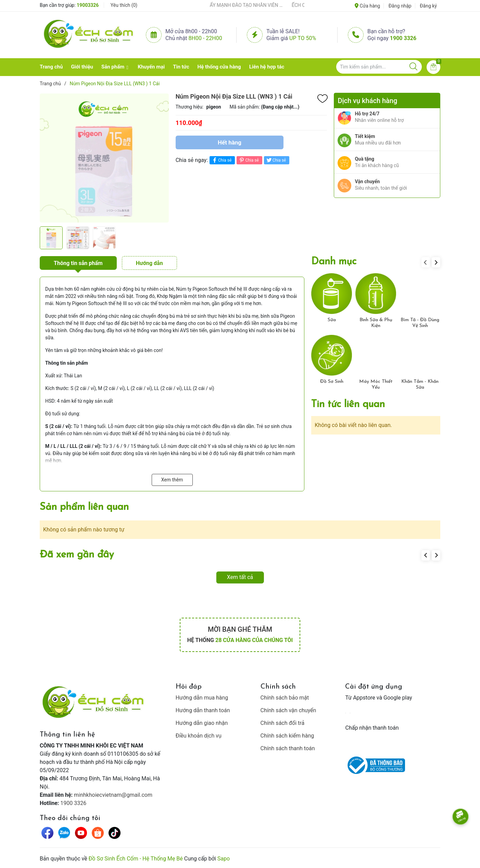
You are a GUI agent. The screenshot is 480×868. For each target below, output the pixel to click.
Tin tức (181, 67)
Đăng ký (428, 6)
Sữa (332, 320)
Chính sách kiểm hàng (287, 736)
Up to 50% (303, 38)
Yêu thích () (124, 5)
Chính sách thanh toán (288, 748)
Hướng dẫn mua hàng (202, 698)
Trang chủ (51, 67)
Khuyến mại (151, 67)
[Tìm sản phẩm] (379, 67)
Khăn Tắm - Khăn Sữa (420, 385)
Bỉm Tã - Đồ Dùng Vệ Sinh (420, 323)
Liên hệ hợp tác (267, 67)
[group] (104, 158)
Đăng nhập (400, 6)
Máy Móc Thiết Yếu (376, 385)
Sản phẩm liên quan (84, 507)
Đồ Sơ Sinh (332, 382)
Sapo (224, 859)
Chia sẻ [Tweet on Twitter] (276, 160)
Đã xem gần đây (77, 555)
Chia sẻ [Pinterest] (248, 160)
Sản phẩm (113, 67)
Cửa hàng (367, 6)
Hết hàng (230, 142)
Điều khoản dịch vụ (199, 736)
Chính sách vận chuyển (288, 710)
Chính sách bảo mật (285, 698)
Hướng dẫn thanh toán (203, 710)
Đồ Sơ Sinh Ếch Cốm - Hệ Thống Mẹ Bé (136, 859)
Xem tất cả (240, 577)
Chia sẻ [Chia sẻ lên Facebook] (221, 160)
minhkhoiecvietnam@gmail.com (113, 795)
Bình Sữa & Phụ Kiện (376, 323)
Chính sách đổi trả (283, 723)
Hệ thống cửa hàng (219, 67)
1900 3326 (403, 38)
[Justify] (413, 67)
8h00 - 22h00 (205, 38)
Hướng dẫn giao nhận (202, 723)
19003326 (88, 5)
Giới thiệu (82, 67)
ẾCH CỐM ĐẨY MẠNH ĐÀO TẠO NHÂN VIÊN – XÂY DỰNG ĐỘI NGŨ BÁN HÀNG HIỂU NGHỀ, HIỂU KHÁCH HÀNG (239, 5)
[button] (436, 262)
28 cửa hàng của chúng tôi (254, 640)
